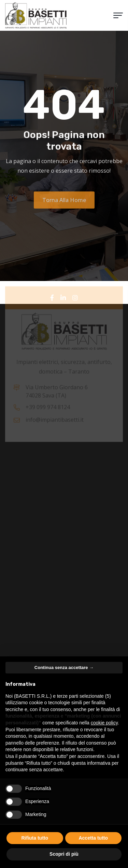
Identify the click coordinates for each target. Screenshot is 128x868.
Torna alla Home (64, 202)
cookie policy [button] (104, 723)
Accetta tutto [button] (93, 838)
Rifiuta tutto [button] (35, 838)
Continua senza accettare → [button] (64, 667)
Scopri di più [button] (64, 854)
